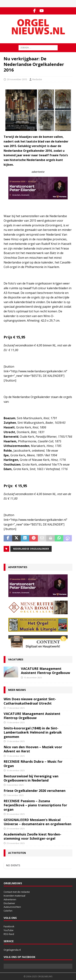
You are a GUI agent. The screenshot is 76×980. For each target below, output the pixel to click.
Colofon (8, 911)
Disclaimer (9, 903)
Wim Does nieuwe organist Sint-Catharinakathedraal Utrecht (30, 701)
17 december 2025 (16, 708)
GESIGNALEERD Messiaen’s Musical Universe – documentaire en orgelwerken (37, 822)
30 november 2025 (16, 814)
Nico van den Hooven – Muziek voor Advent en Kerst (33, 749)
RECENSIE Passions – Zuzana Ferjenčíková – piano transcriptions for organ (35, 805)
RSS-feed (9, 934)
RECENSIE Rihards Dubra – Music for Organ (33, 764)
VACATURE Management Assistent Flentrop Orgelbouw (45, 671)
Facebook (9, 926)
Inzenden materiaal (14, 896)
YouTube (9, 930)
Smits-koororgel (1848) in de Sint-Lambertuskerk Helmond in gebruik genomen (33, 732)
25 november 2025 (16, 843)
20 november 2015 (17, 79)
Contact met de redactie (17, 892)
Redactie (37, 79)
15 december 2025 (33, 678)
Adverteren (10, 899)
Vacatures (16, 659)
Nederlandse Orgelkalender (31, 549)
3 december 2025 (15, 795)
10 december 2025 (16, 770)
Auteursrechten (12, 907)
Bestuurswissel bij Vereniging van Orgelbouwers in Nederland (31, 778)
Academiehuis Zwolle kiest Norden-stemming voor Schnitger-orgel (32, 836)
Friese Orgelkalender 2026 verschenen (35, 791)
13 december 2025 (16, 741)
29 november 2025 (16, 829)
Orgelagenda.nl (12, 950)
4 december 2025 (15, 785)
